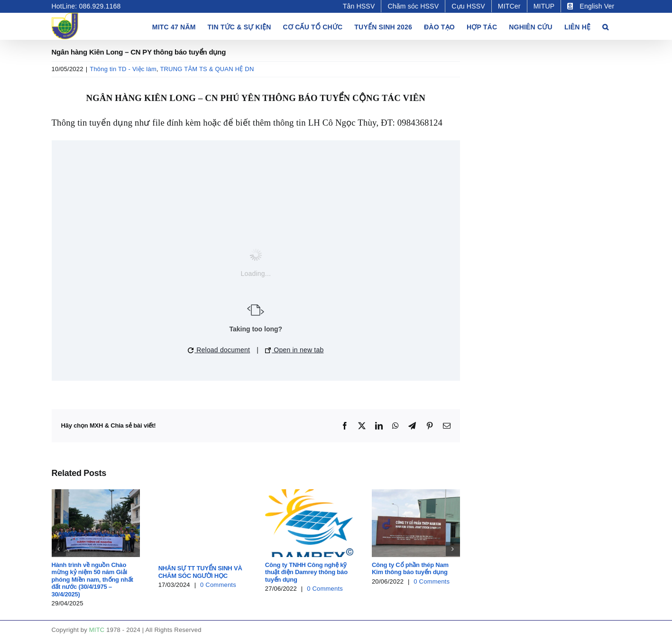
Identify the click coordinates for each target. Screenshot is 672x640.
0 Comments (218, 585)
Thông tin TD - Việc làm (123, 69)
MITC (97, 630)
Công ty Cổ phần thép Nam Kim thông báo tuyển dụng (410, 569)
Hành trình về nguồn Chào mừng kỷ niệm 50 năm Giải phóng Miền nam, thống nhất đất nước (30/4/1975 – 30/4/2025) (92, 580)
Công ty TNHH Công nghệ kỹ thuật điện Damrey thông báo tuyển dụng (306, 572)
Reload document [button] (219, 350)
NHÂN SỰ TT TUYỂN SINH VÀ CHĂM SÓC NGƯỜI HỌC (200, 572)
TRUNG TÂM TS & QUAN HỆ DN (207, 69)
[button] (605, 26)
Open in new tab (294, 350)
